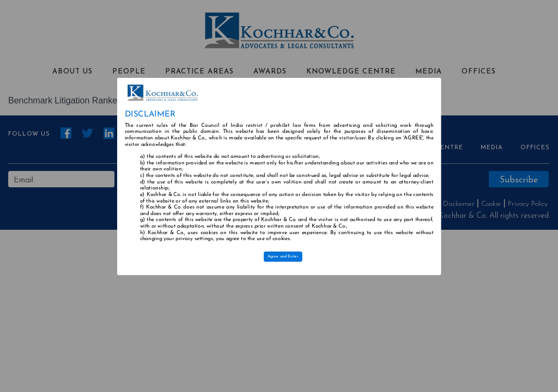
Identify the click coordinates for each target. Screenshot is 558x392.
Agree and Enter (283, 256)
